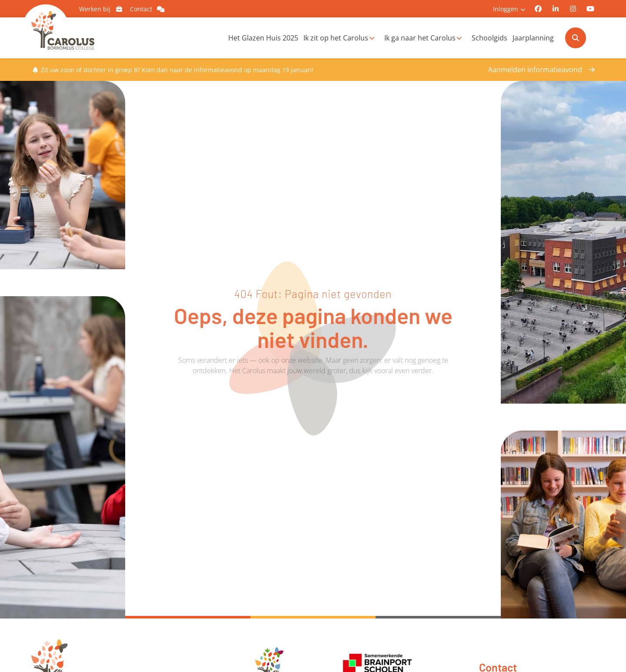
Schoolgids (489, 38)
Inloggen (506, 9)
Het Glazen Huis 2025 (263, 38)
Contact (149, 9)
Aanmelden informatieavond (535, 70)
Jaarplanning (533, 38)
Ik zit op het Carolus (336, 38)
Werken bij (102, 9)
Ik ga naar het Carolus (420, 38)
